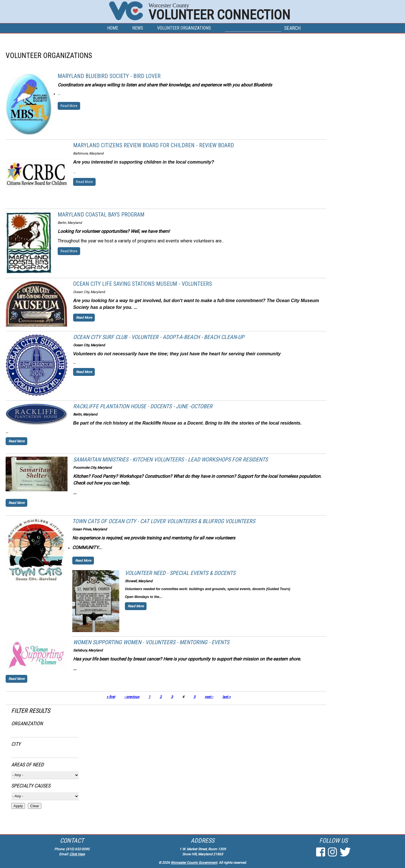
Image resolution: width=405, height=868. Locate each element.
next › (209, 697)
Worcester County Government (194, 863)
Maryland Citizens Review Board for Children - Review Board (154, 145)
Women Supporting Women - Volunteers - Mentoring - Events (151, 642)
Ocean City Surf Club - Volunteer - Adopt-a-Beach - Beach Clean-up (159, 337)
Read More (69, 106)
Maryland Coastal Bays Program (101, 215)
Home (113, 28)
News (138, 28)
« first (111, 697)
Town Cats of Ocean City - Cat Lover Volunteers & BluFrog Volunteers (164, 521)
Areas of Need (27, 765)
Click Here (77, 854)
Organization (27, 723)
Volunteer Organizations (184, 28)
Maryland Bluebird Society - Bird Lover (109, 76)
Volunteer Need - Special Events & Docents (180, 573)
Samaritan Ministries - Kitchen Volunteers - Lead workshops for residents (170, 459)
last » (227, 697)
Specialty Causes (31, 786)
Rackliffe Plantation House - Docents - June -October (143, 406)
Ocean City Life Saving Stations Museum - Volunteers (143, 284)
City (16, 744)
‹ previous (132, 697)
